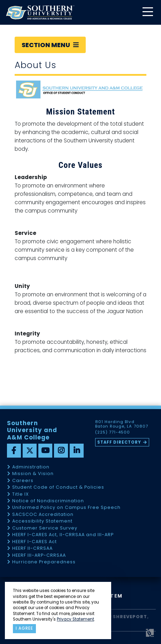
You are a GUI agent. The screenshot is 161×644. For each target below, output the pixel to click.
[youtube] (45, 451)
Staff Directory (119, 442)
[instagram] (61, 451)
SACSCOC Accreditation (43, 515)
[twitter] (30, 451)
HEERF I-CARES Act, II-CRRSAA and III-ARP (63, 535)
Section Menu (50, 45)
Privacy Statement (75, 619)
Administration (31, 467)
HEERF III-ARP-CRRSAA (39, 556)
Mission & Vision (33, 474)
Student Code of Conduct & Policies (58, 487)
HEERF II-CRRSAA (32, 549)
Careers (23, 481)
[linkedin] (77, 451)
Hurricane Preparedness (44, 562)
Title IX (21, 494)
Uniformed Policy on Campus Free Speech (66, 508)
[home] (40, 12)
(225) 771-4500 (113, 432)
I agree (24, 628)
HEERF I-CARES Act (34, 542)
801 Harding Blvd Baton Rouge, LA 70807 (121, 424)
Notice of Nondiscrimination (48, 501)
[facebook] (14, 451)
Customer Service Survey (45, 528)
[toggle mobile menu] (147, 12)
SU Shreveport (126, 617)
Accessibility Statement (42, 521)
